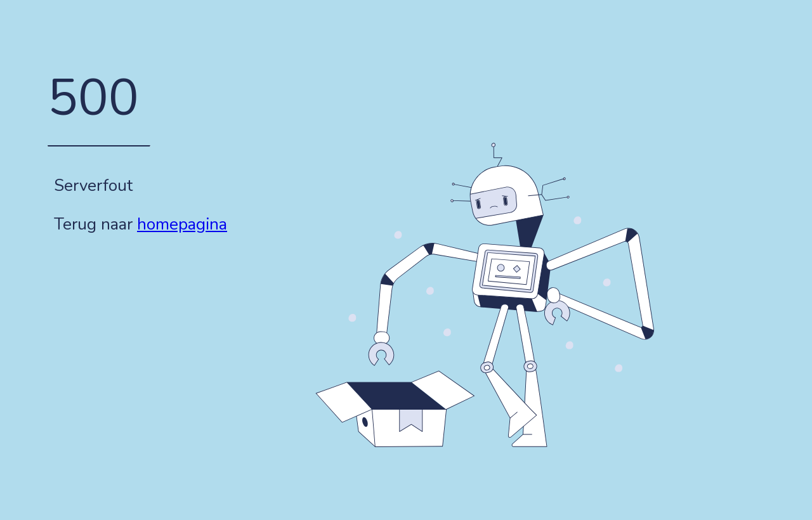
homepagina (182, 224)
